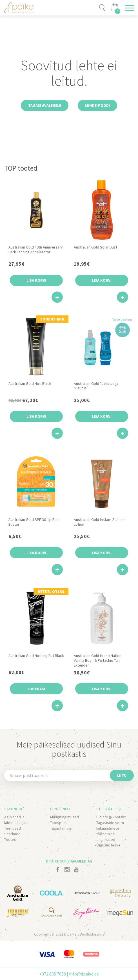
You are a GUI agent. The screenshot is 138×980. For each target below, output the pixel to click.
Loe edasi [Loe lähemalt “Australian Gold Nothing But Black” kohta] (36, 689)
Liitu (122, 775)
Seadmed (12, 834)
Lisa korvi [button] (36, 280)
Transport (58, 823)
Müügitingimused (64, 817)
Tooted (10, 839)
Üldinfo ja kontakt (111, 817)
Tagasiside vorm (110, 823)
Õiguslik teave (108, 845)
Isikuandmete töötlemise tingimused (108, 834)
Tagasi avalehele (45, 105)
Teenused (13, 828)
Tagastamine (61, 828)
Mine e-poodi (97, 105)
